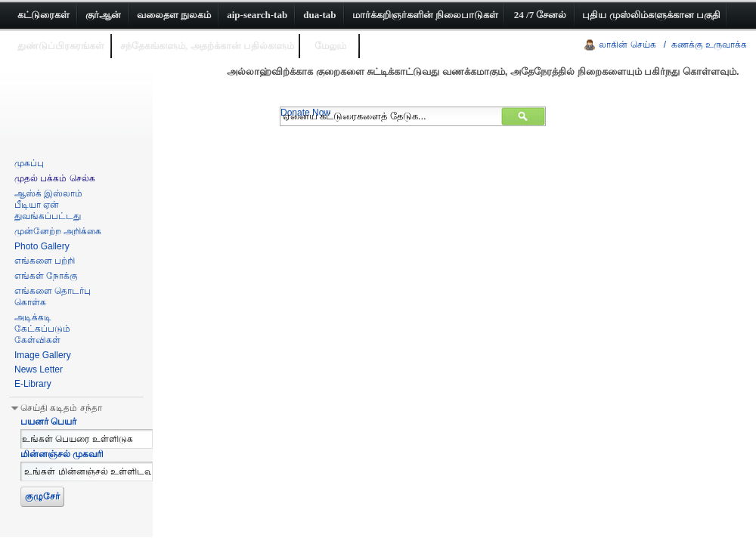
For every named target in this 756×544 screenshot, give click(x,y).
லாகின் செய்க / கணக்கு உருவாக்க (673, 45)
